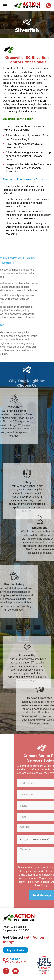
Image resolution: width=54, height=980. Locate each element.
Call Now (15, 959)
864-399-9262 (18, 963)
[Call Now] (6, 961)
